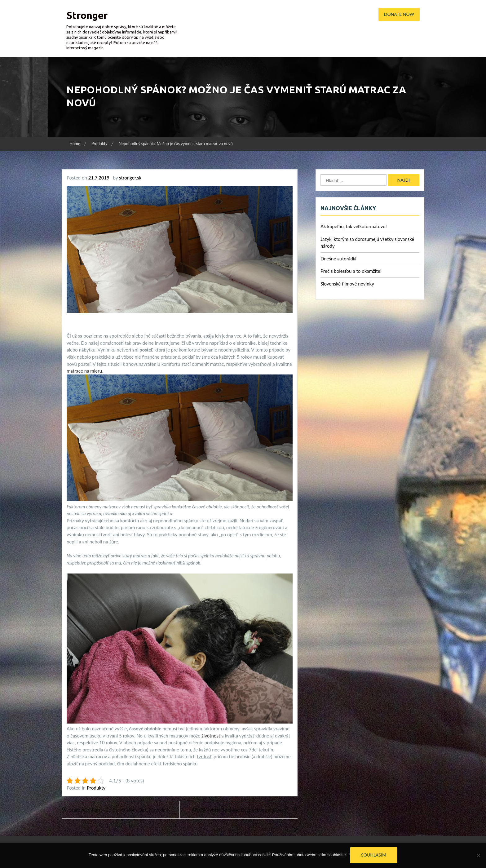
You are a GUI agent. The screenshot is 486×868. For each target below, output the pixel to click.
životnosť (210, 736)
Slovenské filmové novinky (347, 284)
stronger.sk (130, 178)
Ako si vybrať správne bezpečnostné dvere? (240, 810)
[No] (478, 855)
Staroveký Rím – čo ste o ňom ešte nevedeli (119, 810)
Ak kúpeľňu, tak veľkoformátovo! (354, 226)
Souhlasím (374, 855)
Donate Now (399, 14)
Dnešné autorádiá (338, 259)
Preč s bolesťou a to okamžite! (351, 271)
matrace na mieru (84, 371)
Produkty (96, 788)
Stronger (87, 15)
